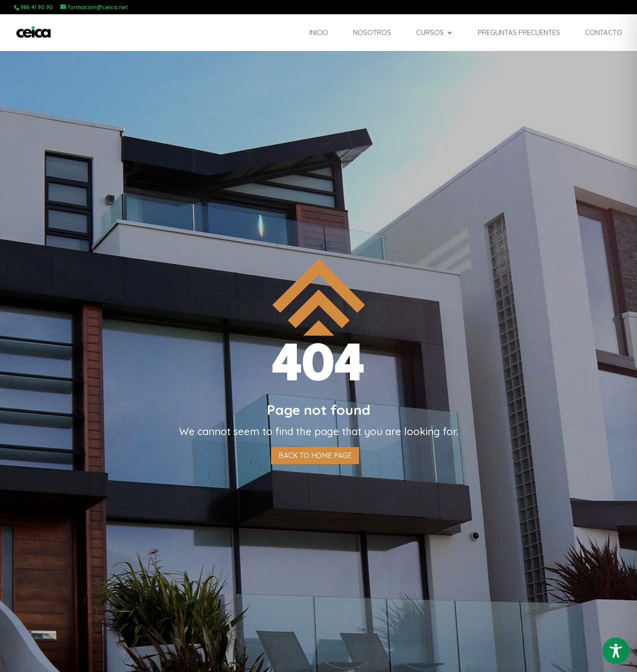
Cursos (430, 33)
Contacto (604, 33)
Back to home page (315, 455)
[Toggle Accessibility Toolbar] (616, 651)
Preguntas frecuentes (519, 33)
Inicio (319, 33)
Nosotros (372, 33)
